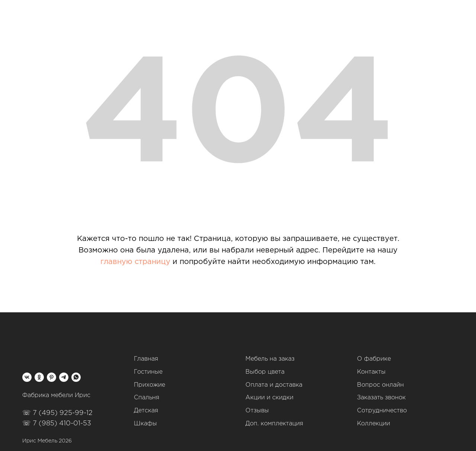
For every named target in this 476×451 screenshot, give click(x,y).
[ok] (39, 377)
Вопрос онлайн (380, 385)
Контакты (371, 372)
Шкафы (145, 424)
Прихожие (149, 385)
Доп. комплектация (274, 424)
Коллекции (374, 424)
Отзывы (257, 411)
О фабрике (374, 359)
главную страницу (135, 262)
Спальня (147, 398)
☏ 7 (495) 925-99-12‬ (57, 413)
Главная (146, 359)
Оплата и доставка (274, 385)
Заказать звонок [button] (381, 398)
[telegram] (64, 377)
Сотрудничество (382, 411)
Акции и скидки (269, 398)
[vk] (27, 377)
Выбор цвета (265, 372)
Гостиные (148, 372)
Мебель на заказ (270, 359)
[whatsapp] (76, 377)
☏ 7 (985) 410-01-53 (57, 423)
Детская (146, 411)
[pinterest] (52, 377)
